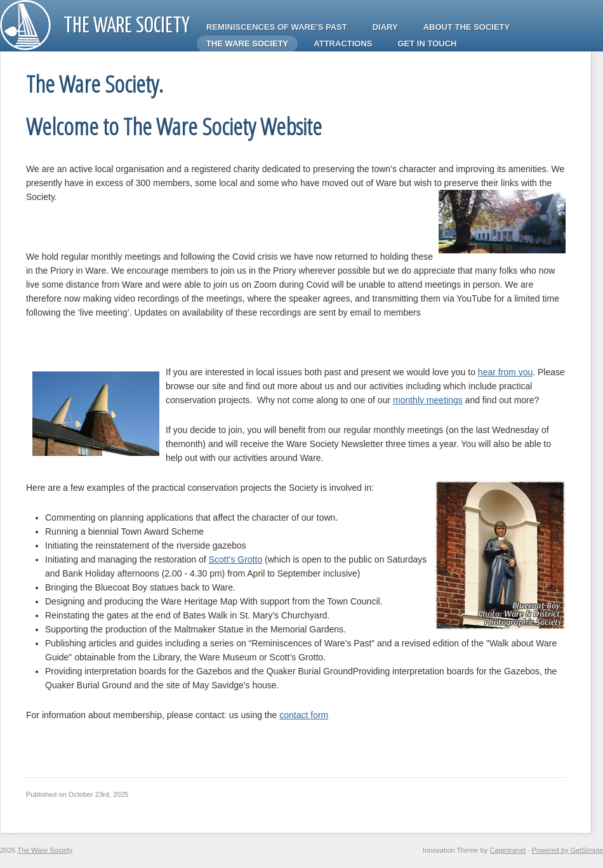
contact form (304, 715)
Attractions (343, 43)
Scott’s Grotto (236, 559)
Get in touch (427, 43)
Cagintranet (507, 850)
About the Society (467, 27)
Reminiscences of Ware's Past (277, 27)
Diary (385, 27)
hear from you (505, 372)
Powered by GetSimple (568, 850)
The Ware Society (127, 26)
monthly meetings (428, 400)
